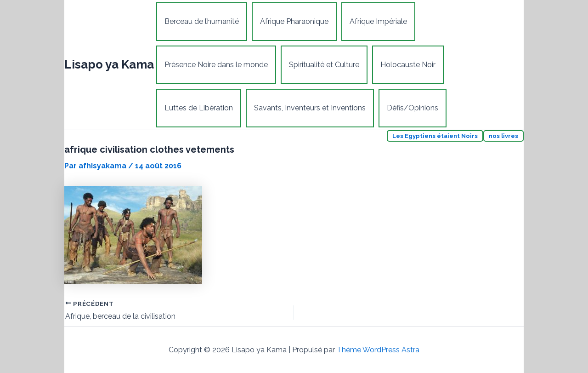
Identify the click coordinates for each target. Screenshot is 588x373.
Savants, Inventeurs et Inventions (310, 108)
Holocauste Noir (408, 65)
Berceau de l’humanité (202, 21)
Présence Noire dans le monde (216, 65)
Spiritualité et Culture (324, 65)
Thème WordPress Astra (378, 350)
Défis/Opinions (413, 108)
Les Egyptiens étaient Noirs (435, 136)
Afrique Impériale (378, 21)
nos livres (503, 136)
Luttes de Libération (199, 108)
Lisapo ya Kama (109, 64)
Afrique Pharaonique (294, 21)
